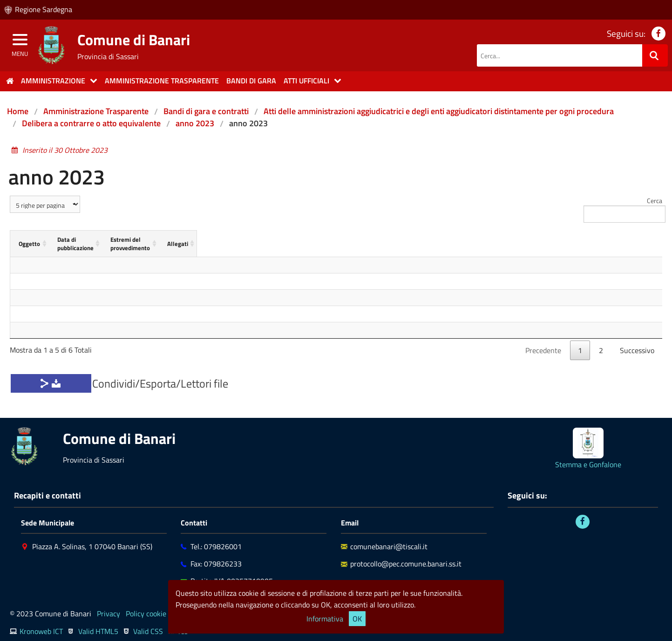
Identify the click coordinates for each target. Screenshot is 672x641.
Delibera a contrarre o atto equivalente (91, 123)
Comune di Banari (134, 40)
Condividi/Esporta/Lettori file (160, 375)
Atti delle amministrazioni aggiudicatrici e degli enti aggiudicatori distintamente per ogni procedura (439, 111)
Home (18, 111)
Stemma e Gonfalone (588, 456)
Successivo (637, 342)
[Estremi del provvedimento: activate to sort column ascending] (438, 240)
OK (357, 619)
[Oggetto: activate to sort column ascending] (63, 240)
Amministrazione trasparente (162, 81)
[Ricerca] (655, 55)
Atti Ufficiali (306, 81)
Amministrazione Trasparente (96, 111)
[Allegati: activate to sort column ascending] (611, 240)
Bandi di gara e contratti (206, 111)
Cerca (623, 209)
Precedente (543, 342)
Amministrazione (53, 81)
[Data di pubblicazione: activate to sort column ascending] (217, 240)
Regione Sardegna (44, 9)
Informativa (325, 619)
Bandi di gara (251, 81)
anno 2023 (195, 123)
